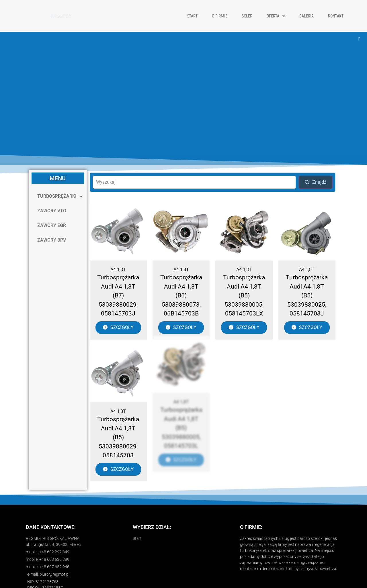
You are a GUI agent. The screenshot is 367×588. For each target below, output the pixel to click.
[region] (183, 94)
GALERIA (307, 16)
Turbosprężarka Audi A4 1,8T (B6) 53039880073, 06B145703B (181, 295)
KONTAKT (336, 16)
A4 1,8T (118, 269)
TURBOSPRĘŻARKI (60, 196)
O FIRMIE (220, 16)
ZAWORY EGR (52, 225)
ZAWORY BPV (52, 240)
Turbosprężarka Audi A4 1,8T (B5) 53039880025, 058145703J (307, 295)
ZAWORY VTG (52, 211)
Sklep (247, 16)
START (192, 16)
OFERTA (276, 16)
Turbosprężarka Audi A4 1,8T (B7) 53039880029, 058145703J (118, 295)
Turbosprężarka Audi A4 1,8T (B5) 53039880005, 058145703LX (244, 295)
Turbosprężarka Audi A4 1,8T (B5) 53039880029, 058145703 (118, 418)
